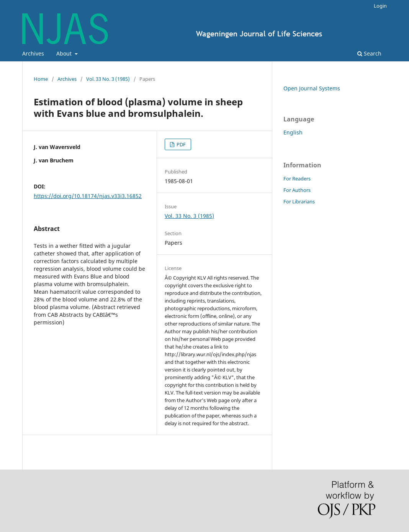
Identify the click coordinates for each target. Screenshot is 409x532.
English (293, 132)
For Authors (297, 190)
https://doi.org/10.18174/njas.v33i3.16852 (88, 196)
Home (41, 79)
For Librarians (299, 201)
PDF (181, 144)
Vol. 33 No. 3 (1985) (108, 79)
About (65, 53)
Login (380, 6)
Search (369, 53)
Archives (33, 53)
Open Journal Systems (312, 88)
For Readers (297, 178)
